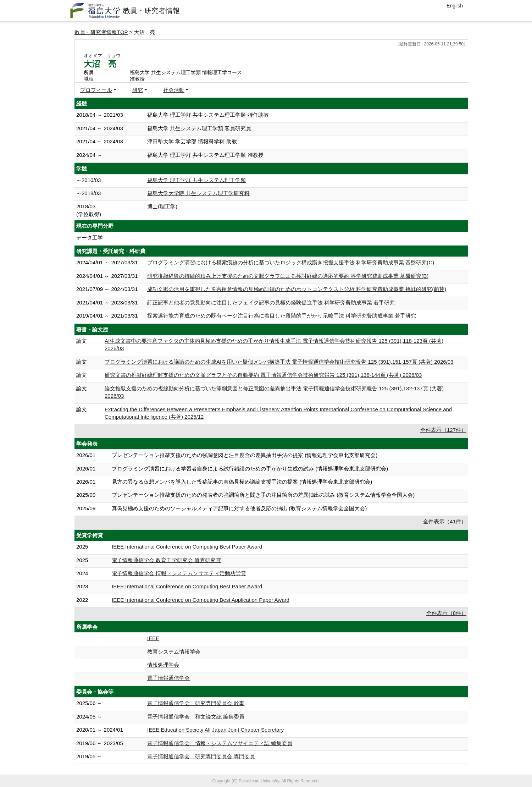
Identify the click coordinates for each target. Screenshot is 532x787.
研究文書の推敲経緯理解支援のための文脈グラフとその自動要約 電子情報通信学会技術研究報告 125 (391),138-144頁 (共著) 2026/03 (263, 375)
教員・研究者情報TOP (101, 32)
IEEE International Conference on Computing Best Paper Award (187, 547)
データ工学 (90, 238)
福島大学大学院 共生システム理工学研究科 (198, 193)
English (455, 6)
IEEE (153, 638)
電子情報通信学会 (168, 678)
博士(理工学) (162, 206)
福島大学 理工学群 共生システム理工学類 (196, 180)
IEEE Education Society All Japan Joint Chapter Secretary (215, 730)
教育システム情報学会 (174, 652)
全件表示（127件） (443, 430)
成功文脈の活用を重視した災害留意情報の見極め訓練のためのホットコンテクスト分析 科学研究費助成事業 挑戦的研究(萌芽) (297, 289)
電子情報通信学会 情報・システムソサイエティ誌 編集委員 (220, 743)
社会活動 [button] (174, 90)
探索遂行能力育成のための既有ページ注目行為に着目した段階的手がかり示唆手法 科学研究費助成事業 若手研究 (282, 316)
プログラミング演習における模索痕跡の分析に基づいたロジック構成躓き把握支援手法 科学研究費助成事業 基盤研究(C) (291, 262)
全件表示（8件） (446, 613)
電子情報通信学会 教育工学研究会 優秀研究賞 (166, 560)
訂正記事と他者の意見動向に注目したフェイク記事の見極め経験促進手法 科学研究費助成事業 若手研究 (271, 302)
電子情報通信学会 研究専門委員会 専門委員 (201, 756)
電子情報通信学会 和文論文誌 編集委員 (196, 717)
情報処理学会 (163, 665)
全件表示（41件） (445, 521)
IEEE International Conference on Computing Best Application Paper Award (201, 600)
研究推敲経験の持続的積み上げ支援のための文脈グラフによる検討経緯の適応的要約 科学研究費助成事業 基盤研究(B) (288, 276)
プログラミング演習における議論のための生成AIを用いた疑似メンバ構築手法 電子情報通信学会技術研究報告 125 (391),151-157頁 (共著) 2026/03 (279, 362)
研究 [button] (138, 90)
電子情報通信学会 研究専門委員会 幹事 (196, 703)
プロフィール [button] (96, 90)
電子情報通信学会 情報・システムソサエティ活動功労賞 (179, 573)
